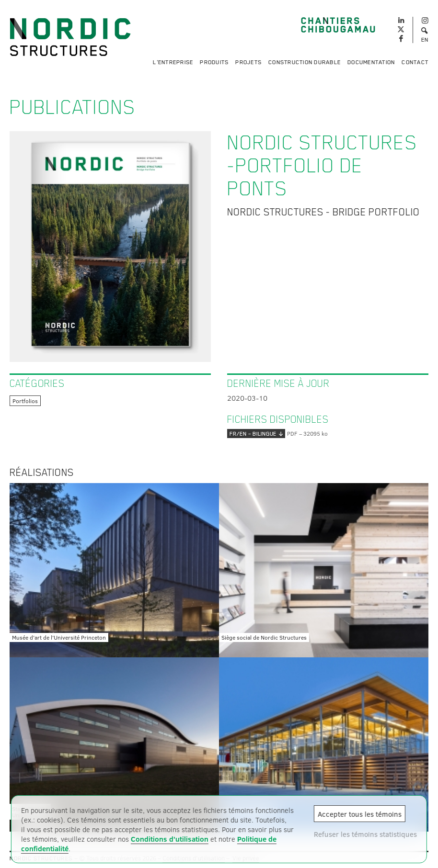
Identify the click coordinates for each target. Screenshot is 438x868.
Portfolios (25, 401)
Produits (214, 62)
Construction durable (305, 62)
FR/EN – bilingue (256, 434)
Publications (73, 107)
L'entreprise (173, 62)
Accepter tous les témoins (360, 814)
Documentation (371, 62)
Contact (415, 62)
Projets (248, 62)
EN (425, 40)
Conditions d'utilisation (170, 839)
